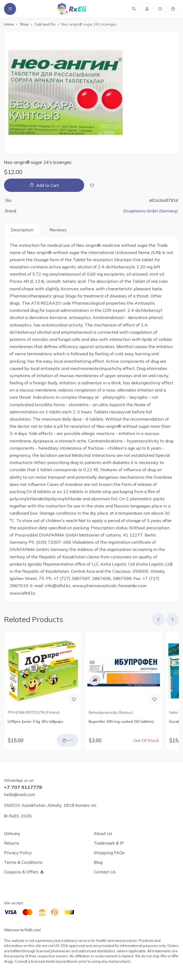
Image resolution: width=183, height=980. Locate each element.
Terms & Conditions (23, 862)
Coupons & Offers (21, 872)
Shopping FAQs (109, 853)
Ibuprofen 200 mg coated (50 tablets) (121, 722)
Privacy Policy (18, 853)
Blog (98, 862)
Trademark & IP (109, 843)
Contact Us (105, 872)
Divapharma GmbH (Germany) (150, 212)
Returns (12, 843)
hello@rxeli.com (20, 795)
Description (22, 230)
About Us (103, 833)
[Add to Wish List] (92, 186)
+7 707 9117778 (23, 787)
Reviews (58, 230)
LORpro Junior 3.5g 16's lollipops (36, 722)
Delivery (12, 833)
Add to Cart (48, 186)
